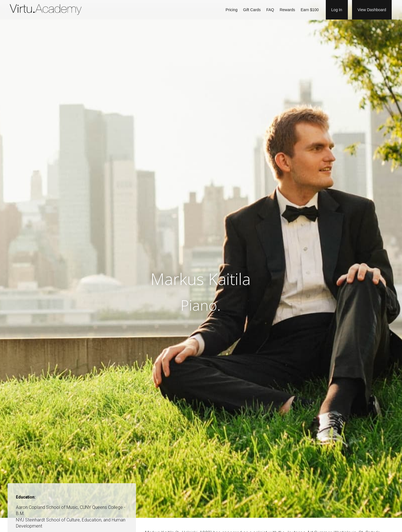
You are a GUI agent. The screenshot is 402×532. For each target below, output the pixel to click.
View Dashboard (372, 10)
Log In (337, 10)
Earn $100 (310, 10)
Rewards (287, 10)
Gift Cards (252, 10)
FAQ (270, 10)
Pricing (232, 10)
